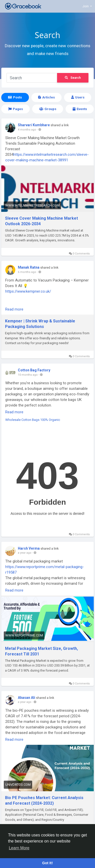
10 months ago (28, 375)
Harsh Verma (29, 548)
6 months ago (27, 272)
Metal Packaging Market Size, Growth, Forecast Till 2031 (41, 651)
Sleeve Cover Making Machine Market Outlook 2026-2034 (41, 221)
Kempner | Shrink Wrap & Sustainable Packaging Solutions (40, 324)
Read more (14, 309)
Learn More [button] (19, 848)
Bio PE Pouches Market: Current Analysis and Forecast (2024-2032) (44, 800)
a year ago (25, 553)
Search (73, 78)
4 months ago (27, 130)
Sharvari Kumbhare (34, 125)
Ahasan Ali (27, 698)
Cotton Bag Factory (34, 370)
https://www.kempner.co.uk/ (28, 291)
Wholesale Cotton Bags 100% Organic (33, 420)
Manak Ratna (29, 267)
